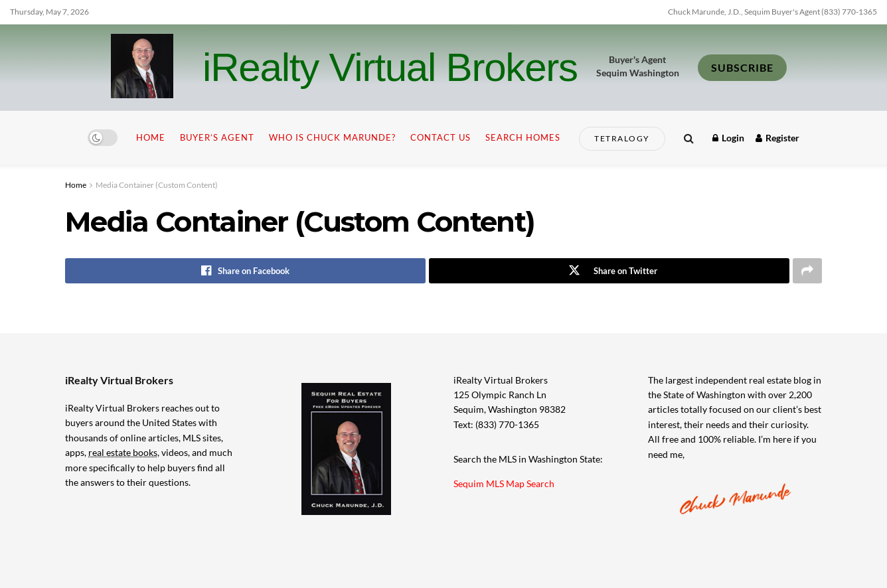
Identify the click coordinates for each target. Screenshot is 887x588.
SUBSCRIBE (742, 67)
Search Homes (523, 137)
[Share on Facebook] (245, 271)
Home (151, 137)
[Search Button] (689, 138)
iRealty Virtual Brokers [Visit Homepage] (390, 68)
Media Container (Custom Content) (157, 185)
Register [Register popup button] (777, 138)
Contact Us (441, 137)
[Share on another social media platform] (807, 271)
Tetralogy (622, 138)
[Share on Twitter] (609, 271)
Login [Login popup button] (728, 138)
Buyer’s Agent (217, 137)
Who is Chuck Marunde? (332, 137)
